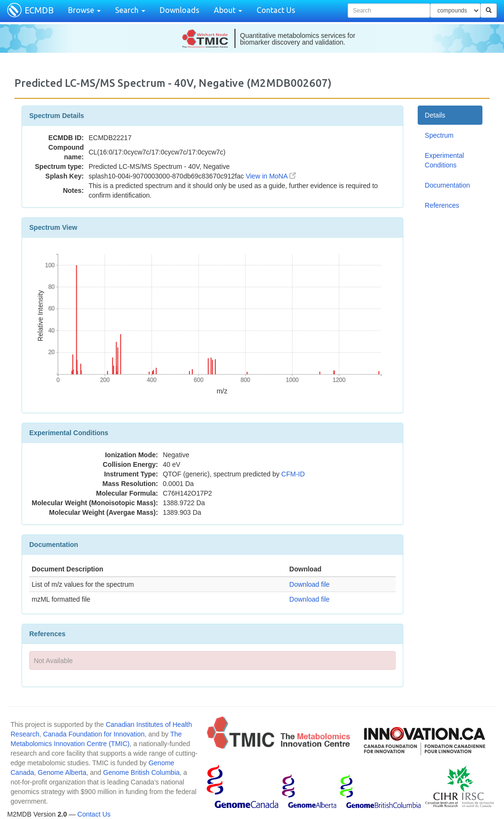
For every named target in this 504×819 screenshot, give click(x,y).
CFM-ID (293, 474)
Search (130, 10)
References (442, 205)
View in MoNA (271, 176)
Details (435, 115)
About (228, 10)
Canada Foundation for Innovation (94, 734)
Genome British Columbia (141, 772)
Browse (84, 10)
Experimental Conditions (445, 160)
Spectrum (439, 135)
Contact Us (276, 10)
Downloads (180, 10)
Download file (309, 584)
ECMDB (39, 10)
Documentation (447, 185)
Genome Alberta (62, 772)
